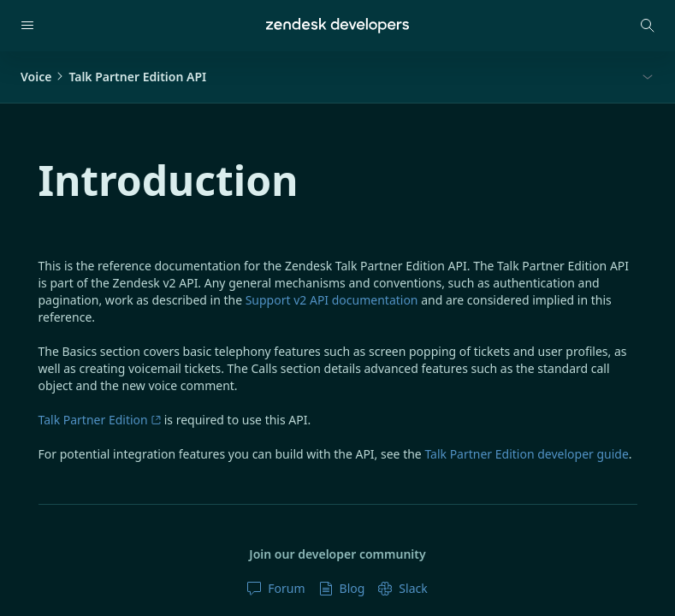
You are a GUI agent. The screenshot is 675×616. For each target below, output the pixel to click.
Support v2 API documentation (332, 300)
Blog (342, 588)
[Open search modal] (648, 26)
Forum (276, 588)
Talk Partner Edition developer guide (526, 454)
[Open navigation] (27, 26)
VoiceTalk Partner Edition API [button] (113, 77)
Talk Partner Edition (100, 420)
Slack (403, 588)
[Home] (337, 26)
